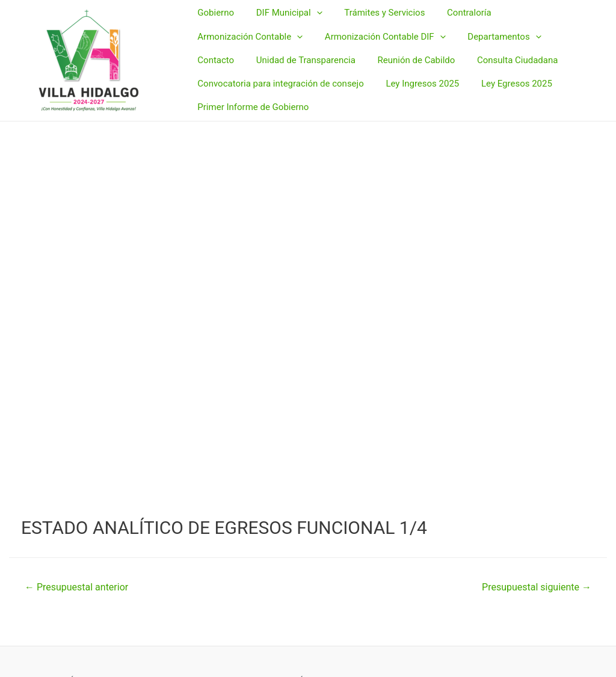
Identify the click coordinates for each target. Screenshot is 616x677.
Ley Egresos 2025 (507, 76)
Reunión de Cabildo (352, 60)
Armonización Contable (248, 44)
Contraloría (455, 26)
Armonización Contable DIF (379, 44)
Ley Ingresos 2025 (416, 76)
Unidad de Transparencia (245, 60)
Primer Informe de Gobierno (251, 93)
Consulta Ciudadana (449, 60)
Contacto (568, 43)
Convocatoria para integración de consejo (279, 76)
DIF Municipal (283, 27)
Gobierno (214, 26)
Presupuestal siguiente (537, 587)
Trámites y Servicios (375, 26)
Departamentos (494, 44)
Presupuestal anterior (76, 587)
